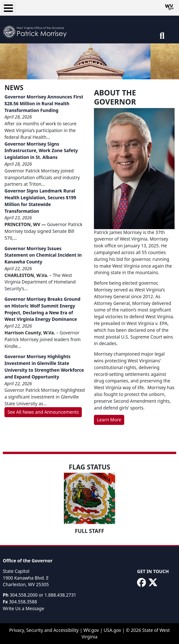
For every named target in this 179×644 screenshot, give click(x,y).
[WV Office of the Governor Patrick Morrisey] (36, 30)
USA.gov (112, 630)
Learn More (109, 420)
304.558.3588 (23, 602)
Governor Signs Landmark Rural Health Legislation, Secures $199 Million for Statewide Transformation (40, 201)
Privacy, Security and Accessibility (44, 630)
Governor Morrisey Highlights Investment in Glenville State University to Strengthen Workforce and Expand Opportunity (44, 366)
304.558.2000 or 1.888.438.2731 (43, 595)
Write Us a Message (23, 608)
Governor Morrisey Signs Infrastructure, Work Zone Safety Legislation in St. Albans (41, 151)
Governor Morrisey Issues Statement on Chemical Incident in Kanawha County (43, 255)
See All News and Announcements (43, 412)
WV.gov (91, 630)
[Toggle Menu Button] (8, 8)
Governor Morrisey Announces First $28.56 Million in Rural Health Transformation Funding (44, 103)
